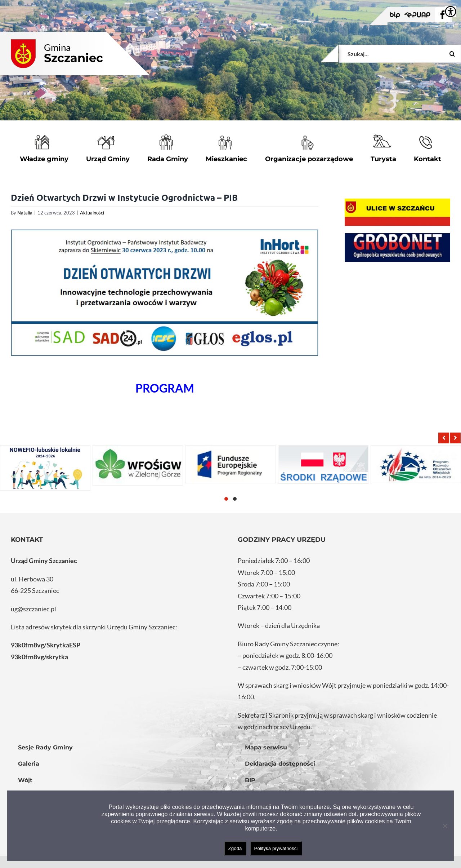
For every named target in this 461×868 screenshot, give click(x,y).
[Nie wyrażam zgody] (445, 826)
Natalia (25, 213)
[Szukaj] (452, 54)
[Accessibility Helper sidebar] (451, 12)
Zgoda (235, 848)
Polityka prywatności (276, 848)
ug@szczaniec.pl (33, 609)
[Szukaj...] (400, 54)
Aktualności (92, 213)
